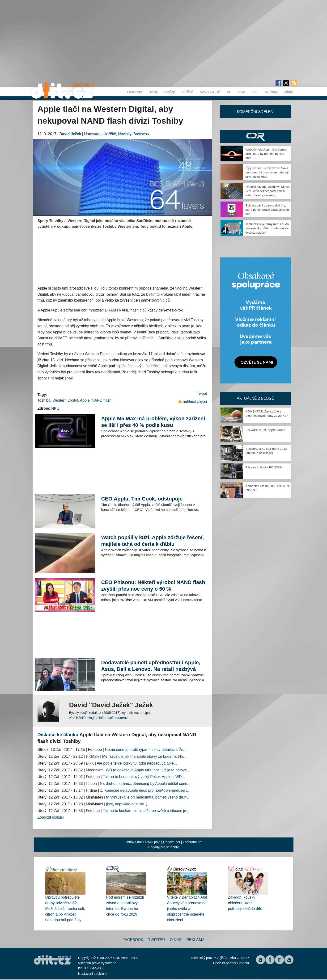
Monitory (271, 92)
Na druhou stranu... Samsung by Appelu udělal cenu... (145, 784)
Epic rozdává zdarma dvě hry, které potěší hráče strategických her (267, 210)
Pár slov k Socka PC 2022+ (264, 467)
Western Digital (65, 400)
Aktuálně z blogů (256, 398)
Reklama (195, 940)
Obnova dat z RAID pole (142, 842)
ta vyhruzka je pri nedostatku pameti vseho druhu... (149, 797)
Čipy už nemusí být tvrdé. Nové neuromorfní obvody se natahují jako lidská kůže (267, 172)
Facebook (133, 940)
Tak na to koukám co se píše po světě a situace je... (146, 811)
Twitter (157, 940)
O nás (176, 940)
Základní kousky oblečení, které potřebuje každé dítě (245, 903)
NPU (55, 409)
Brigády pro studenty (163, 847)
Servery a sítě (210, 92)
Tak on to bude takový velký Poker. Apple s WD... (144, 777)
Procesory (134, 92)
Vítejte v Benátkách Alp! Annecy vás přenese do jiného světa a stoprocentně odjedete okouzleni (187, 909)
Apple (85, 400)
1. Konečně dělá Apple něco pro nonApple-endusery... (145, 790)
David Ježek (70, 134)
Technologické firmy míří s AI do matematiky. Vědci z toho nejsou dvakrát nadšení (268, 228)
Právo (241, 92)
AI (228, 92)
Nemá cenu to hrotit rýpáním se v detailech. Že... (146, 750)
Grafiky (170, 92)
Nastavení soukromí (93, 974)
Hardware (92, 134)
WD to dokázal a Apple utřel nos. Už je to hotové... (148, 770)
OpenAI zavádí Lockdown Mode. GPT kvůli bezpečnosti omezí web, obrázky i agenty (268, 191)
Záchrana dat (193, 842)
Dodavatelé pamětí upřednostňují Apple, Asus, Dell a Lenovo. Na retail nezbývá (151, 666)
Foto (255, 92)
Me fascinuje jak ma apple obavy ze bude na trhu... (145, 756)
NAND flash (102, 400)
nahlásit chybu (195, 402)
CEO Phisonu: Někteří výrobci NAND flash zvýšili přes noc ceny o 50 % (153, 586)
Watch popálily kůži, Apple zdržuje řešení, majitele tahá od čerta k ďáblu (152, 541)
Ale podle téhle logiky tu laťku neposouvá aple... (137, 763)
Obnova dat (172, 842)
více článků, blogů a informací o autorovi (99, 718)
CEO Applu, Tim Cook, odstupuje (142, 499)
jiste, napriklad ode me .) (127, 804)
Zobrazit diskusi (51, 817)
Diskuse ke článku (58, 735)
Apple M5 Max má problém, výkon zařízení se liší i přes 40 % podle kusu (153, 422)
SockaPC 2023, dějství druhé (265, 430)
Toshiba (44, 400)
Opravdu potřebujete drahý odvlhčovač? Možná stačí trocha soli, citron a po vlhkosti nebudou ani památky (65, 909)
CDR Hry (256, 137)
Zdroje (289, 92)
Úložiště (187, 92)
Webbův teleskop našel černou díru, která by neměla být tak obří (267, 154)
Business (141, 134)
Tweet (202, 393)
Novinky (125, 134)
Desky (153, 92)
